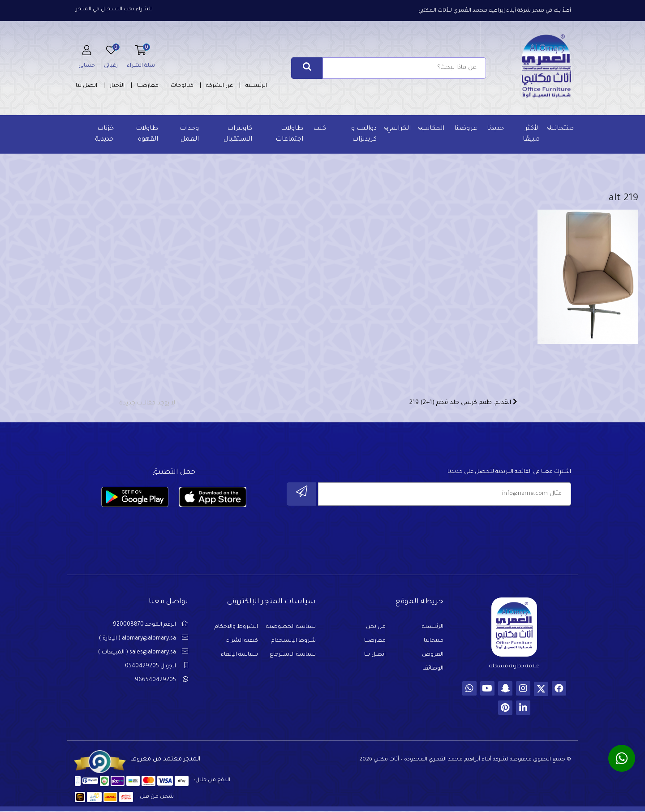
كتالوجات (182, 86)
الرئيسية (256, 86)
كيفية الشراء (242, 644)
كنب (319, 129)
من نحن (376, 631)
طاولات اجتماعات (289, 134)
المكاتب (432, 129)
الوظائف (433, 672)
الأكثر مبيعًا (530, 134)
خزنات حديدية (105, 134)
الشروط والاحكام (236, 631)
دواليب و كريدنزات (363, 134)
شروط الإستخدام (293, 644)
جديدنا (494, 129)
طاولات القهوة (147, 134)
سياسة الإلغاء (239, 658)
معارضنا (148, 86)
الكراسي (398, 129)
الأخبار (117, 86)
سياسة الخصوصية (291, 631)
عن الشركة (219, 86)
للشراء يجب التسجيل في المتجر (114, 10)
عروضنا (465, 129)
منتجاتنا (561, 129)
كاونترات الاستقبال (238, 134)
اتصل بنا (86, 86)
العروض (433, 658)
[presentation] (503, 533)
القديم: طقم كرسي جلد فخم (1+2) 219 (463, 405)
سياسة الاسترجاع (293, 658)
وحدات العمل (189, 134)
